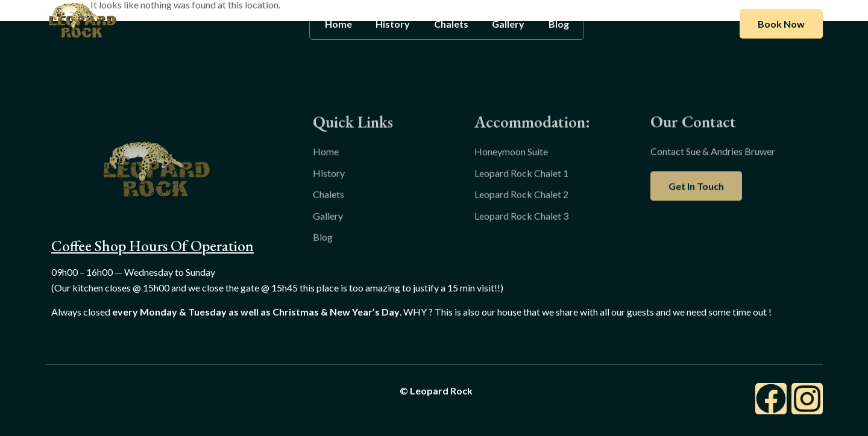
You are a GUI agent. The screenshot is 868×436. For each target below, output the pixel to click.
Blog (559, 24)
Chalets (451, 24)
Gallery (509, 24)
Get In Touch (696, 204)
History (393, 24)
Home (338, 24)
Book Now (781, 24)
